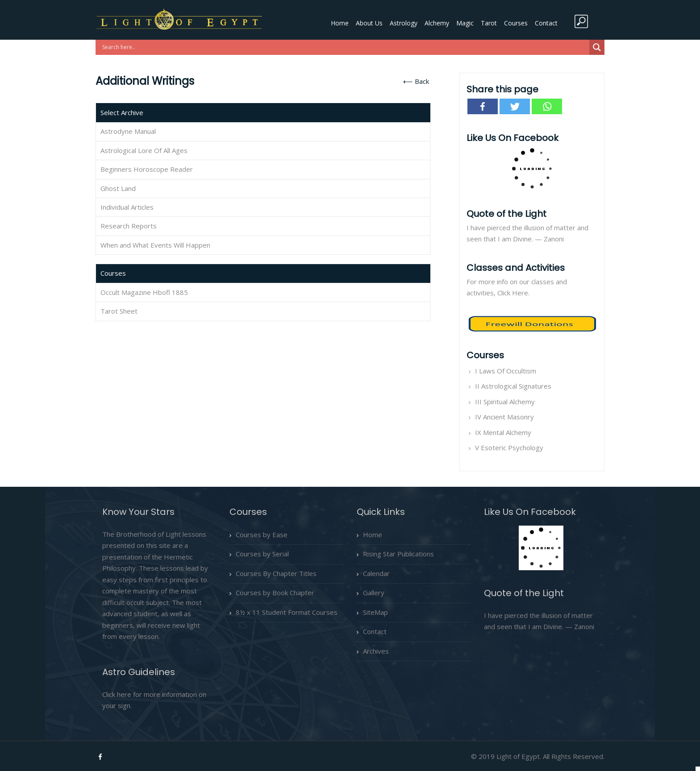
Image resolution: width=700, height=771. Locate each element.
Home (340, 23)
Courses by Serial (262, 554)
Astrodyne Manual (128, 131)
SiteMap (375, 612)
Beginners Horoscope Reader (147, 169)
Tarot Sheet (119, 311)
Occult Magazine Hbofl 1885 (144, 292)
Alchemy (437, 23)
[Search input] (345, 47)
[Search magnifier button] (597, 47)
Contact (546, 23)
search (581, 21)
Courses (516, 23)
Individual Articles (127, 207)
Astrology (404, 23)
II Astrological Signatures (513, 386)
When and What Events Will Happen (155, 245)
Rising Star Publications (398, 554)
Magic (465, 23)
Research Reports (129, 226)
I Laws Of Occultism (506, 371)
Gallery (374, 593)
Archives (376, 651)
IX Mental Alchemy (503, 432)
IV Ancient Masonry (504, 417)
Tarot (489, 23)
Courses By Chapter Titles (276, 573)
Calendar (376, 573)
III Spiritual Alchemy (505, 402)
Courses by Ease (262, 535)
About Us (369, 23)
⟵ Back (416, 81)
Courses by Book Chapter (275, 593)
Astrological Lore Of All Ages (144, 150)
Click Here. (513, 293)
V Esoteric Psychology (509, 448)
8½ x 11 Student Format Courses (287, 612)
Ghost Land (118, 188)
